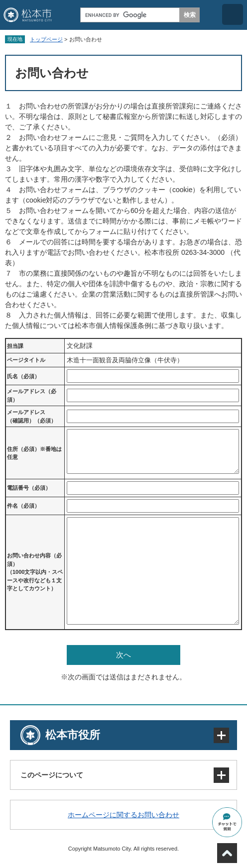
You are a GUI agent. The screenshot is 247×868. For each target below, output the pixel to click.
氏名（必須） (23, 376)
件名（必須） (23, 506)
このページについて (52, 775)
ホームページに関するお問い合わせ (123, 815)
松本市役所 (73, 735)
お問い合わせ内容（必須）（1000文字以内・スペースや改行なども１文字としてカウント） (35, 572)
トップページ (46, 39)
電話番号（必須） (29, 488)
